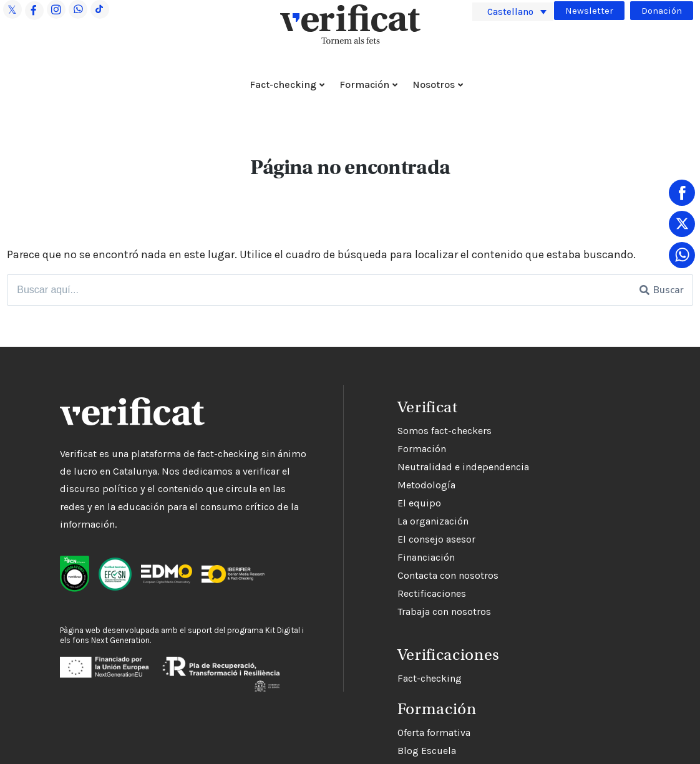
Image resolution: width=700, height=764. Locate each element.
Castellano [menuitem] (510, 11)
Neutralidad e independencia (463, 467)
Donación (662, 11)
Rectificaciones (432, 593)
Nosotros (434, 85)
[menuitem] (513, 12)
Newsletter (589, 11)
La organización (433, 521)
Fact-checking (283, 85)
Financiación (426, 557)
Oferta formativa (434, 733)
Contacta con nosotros (448, 575)
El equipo (419, 503)
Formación (364, 85)
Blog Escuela (427, 751)
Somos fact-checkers (445, 431)
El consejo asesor (436, 539)
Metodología (426, 485)
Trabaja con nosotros (444, 612)
